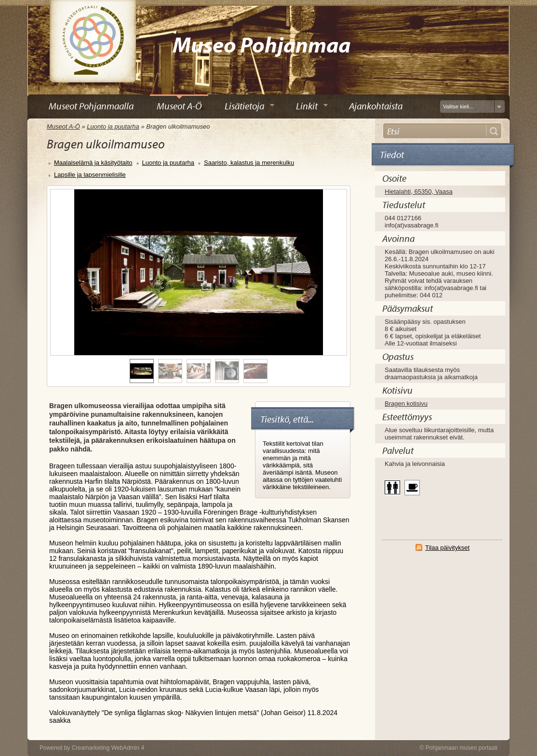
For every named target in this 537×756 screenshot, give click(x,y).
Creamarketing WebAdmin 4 (108, 748)
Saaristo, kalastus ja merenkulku (249, 163)
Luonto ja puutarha (113, 126)
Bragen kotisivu (406, 404)
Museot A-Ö (63, 126)
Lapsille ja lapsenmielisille (90, 175)
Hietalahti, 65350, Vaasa (419, 192)
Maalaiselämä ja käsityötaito (93, 163)
